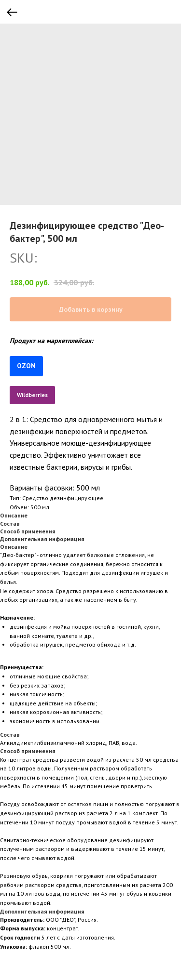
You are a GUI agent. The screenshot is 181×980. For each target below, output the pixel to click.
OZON (26, 366)
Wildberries (32, 395)
